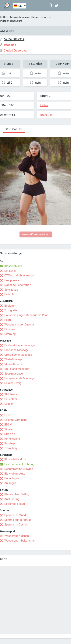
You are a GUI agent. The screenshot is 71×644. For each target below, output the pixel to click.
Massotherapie (14, 364)
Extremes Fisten (15, 504)
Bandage (10, 443)
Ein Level (10, 271)
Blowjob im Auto (15, 474)
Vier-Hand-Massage (17, 369)
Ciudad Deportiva (41, 17)
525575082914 (14, 39)
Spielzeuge (11, 290)
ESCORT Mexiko (9, 17)
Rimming (10, 334)
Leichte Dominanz (16, 420)
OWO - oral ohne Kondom (20, 275)
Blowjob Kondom (15, 459)
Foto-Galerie (14, 129)
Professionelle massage (20, 345)
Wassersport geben (17, 536)
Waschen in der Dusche (19, 325)
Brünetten (46, 115)
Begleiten (10, 306)
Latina (44, 105)
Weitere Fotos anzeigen (36, 234)
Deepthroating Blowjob (19, 469)
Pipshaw (10, 329)
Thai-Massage (13, 359)
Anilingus (10, 483)
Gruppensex (12, 280)
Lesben (9, 404)
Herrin (8, 415)
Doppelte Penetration (18, 285)
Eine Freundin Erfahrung (19, 464)
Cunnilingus (12, 478)
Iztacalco (25, 17)
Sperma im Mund (15, 515)
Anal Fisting (12, 499)
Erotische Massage (17, 350)
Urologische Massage (18, 355)
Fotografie (11, 310)
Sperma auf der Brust (18, 520)
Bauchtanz (11, 399)
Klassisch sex (13, 266)
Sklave (9, 429)
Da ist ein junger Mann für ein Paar (26, 315)
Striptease (11, 394)
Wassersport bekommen (20, 541)
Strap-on (10, 434)
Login (57, 5)
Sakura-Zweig (13, 383)
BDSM (8, 425)
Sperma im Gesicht (16, 525)
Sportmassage (14, 374)
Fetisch (9, 294)
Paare (8, 320)
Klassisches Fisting (17, 494)
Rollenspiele (12, 439)
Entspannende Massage (19, 378)
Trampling (11, 448)
